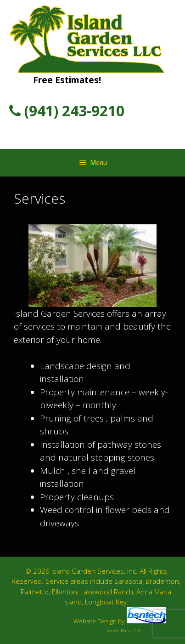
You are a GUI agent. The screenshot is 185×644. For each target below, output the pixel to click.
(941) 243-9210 (67, 111)
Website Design (95, 621)
